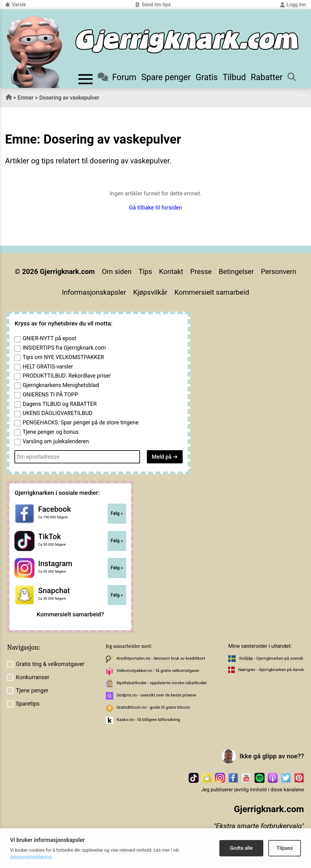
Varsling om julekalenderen (56, 441)
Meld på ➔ (165, 457)
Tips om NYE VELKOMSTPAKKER (63, 357)
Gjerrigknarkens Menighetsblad (61, 385)
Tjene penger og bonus (51, 432)
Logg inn (293, 5)
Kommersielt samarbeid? (70, 614)
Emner (26, 98)
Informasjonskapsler (94, 292)
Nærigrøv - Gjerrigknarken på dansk (271, 670)
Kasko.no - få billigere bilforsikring (148, 720)
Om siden (117, 271)
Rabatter (267, 77)
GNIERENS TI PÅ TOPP (50, 395)
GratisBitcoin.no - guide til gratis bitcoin (153, 707)
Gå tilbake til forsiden (155, 207)
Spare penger (166, 77)
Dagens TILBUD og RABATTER (60, 404)
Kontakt (171, 271)
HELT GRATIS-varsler (48, 367)
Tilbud (234, 77)
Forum (117, 77)
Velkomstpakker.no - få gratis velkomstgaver (158, 671)
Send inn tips (153, 5)
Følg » (117, 513)
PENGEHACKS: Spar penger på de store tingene (81, 423)
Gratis (206, 77)
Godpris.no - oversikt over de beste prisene (156, 695)
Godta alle (241, 848)
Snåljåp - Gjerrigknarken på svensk (271, 658)
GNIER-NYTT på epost (49, 338)
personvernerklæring (31, 857)
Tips (145, 271)
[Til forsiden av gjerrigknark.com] (35, 52)
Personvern (279, 271)
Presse (201, 271)
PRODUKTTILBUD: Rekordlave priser (67, 376)
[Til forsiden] (187, 41)
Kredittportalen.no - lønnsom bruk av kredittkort (161, 658)
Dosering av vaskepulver (69, 98)
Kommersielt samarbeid (212, 292)
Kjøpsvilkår (150, 292)
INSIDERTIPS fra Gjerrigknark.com (64, 348)
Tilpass (285, 848)
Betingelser (236, 271)
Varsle (15, 5)
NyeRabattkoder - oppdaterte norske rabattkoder (162, 683)
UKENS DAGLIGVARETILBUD (58, 413)
